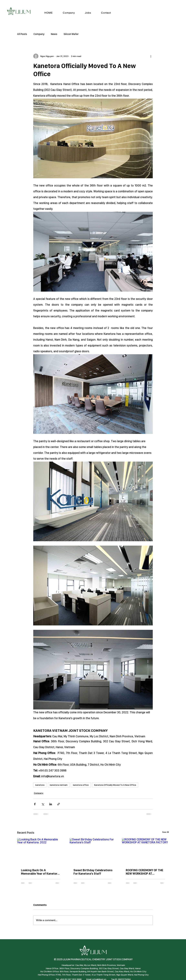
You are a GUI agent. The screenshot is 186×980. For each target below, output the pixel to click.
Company (39, 34)
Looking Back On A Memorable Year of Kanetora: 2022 (40, 872)
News (54, 34)
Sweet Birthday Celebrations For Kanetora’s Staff (93, 872)
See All (166, 832)
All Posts (22, 34)
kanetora (40, 785)
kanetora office (81, 785)
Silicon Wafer (71, 34)
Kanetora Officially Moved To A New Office (115, 785)
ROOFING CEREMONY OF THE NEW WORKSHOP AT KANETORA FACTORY (145, 872)
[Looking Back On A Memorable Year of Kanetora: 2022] (41, 851)
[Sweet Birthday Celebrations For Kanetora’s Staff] (93, 851)
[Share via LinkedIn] (51, 804)
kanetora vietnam (59, 785)
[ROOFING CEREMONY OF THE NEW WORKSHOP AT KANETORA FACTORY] (145, 851)
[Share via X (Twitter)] (43, 804)
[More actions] (151, 56)
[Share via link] (59, 804)
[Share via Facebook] (35, 804)
